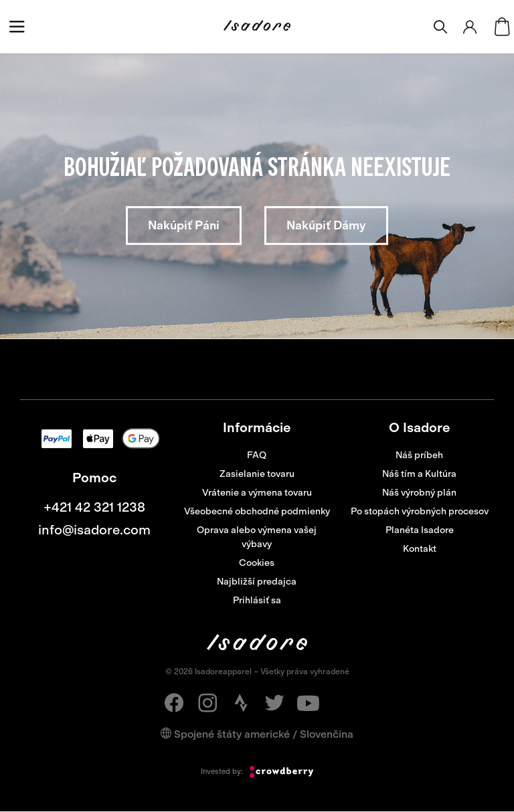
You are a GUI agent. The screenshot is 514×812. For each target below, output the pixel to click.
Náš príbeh (419, 455)
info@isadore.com (94, 530)
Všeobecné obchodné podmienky (257, 511)
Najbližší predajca (257, 582)
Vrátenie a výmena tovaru (257, 493)
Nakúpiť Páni (184, 225)
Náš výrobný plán (419, 493)
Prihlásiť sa (257, 600)
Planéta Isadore (420, 530)
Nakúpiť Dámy (326, 225)
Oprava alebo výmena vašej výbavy (257, 537)
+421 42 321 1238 (94, 507)
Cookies (257, 563)
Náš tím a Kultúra (419, 474)
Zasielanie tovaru (257, 474)
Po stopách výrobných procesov (420, 511)
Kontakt (420, 549)
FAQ (257, 455)
